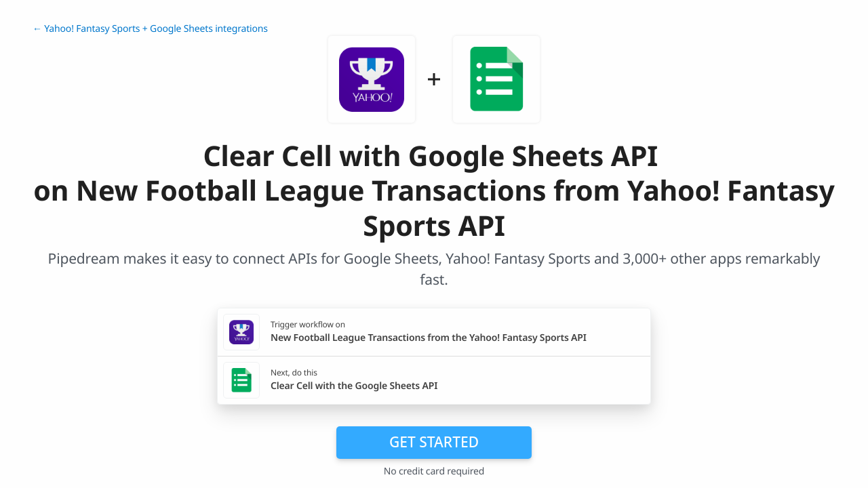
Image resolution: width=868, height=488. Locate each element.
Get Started (434, 442)
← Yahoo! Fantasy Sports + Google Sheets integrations (150, 29)
